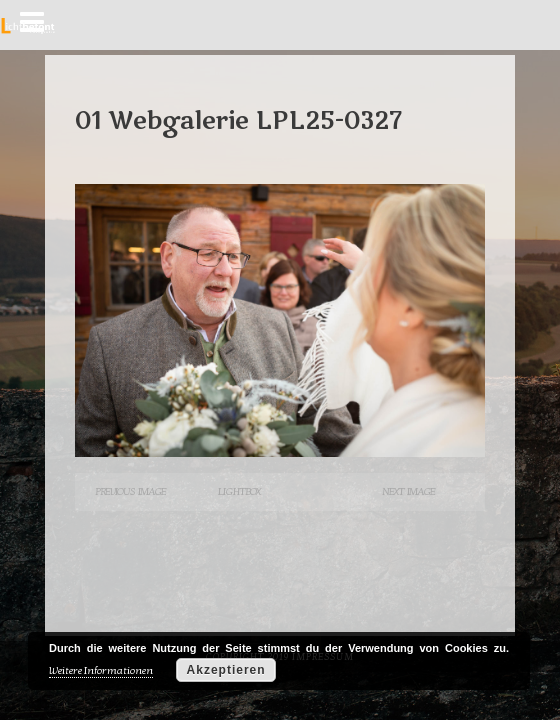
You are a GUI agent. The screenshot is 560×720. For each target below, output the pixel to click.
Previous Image (130, 491)
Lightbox (239, 491)
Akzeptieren (226, 670)
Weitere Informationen (101, 670)
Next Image (408, 491)
